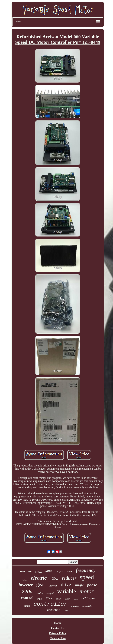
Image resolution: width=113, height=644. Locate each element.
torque (76, 599)
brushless (75, 606)
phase (92, 585)
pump (27, 606)
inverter (26, 585)
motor (87, 591)
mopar (60, 571)
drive (66, 584)
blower (53, 585)
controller (50, 604)
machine (26, 571)
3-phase (25, 580)
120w (54, 579)
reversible (87, 606)
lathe (49, 571)
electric (39, 578)
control (27, 598)
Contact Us (58, 628)
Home (58, 623)
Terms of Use (58, 638)
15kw (59, 599)
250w (67, 599)
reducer (69, 578)
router (39, 593)
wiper (40, 599)
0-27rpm (38, 572)
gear (41, 584)
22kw (49, 598)
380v (70, 572)
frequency (86, 570)
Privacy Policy (58, 633)
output (50, 593)
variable (67, 591)
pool (66, 610)
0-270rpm (88, 598)
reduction (54, 610)
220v (27, 591)
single (79, 585)
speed (87, 577)
